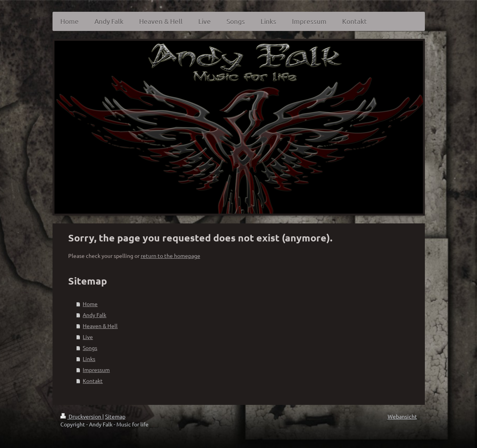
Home (90, 304)
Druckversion (81, 416)
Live (88, 337)
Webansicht (402, 416)
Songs (90, 348)
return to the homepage (170, 256)
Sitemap (115, 416)
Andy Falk (94, 315)
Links (89, 359)
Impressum (96, 370)
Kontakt (93, 381)
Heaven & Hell (100, 326)
